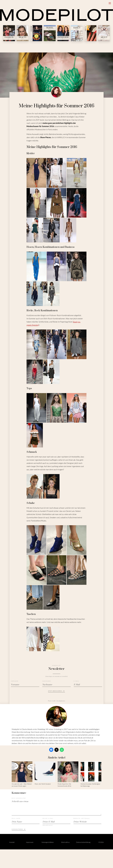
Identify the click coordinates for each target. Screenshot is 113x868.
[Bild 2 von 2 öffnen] (51, 486)
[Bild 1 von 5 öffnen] (36, 266)
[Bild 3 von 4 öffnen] (77, 408)
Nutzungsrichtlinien (48, 842)
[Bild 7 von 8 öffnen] (35, 597)
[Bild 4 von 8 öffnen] (36, 570)
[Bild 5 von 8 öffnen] (56, 570)
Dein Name (16, 818)
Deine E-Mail (48, 818)
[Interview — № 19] (63, 33)
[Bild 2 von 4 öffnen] (57, 408)
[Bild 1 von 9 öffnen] (36, 173)
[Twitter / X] (56, 750)
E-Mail (76, 681)
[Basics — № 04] (77, 33)
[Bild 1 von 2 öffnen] (35, 486)
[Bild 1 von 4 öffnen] (36, 408)
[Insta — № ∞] (90, 33)
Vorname (15, 681)
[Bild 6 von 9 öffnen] (77, 203)
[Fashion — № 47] (9, 33)
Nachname (47, 681)
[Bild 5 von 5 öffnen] (51, 294)
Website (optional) (82, 818)
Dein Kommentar (19, 798)
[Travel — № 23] (50, 33)
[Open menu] (110, 3)
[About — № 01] (104, 33)
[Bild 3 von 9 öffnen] (77, 173)
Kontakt (12, 842)
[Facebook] (51, 750)
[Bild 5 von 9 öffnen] (56, 203)
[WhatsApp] (62, 750)
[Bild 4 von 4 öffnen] (35, 435)
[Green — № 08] (36, 33)
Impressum (30, 842)
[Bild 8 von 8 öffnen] (51, 597)
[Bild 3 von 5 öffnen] (77, 266)
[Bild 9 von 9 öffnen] (68, 230)
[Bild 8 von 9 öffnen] (51, 230)
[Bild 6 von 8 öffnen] (77, 570)
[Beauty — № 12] (23, 33)
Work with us (65, 842)
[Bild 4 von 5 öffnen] (35, 294)
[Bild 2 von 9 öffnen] (56, 173)
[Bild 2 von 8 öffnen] (56, 540)
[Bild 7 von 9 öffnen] (35, 230)
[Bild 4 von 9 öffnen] (36, 203)
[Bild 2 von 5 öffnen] (57, 266)
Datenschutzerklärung (83, 842)
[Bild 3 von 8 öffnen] (77, 540)
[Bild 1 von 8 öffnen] (36, 540)
